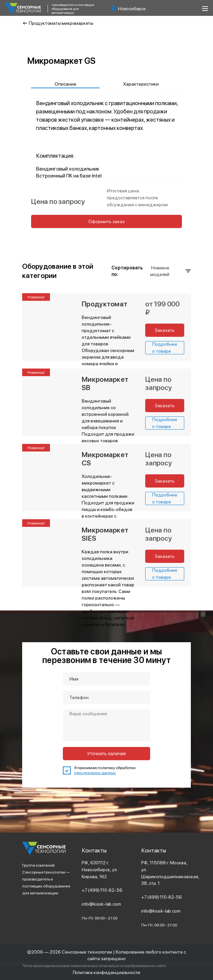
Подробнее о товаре (165, 348)
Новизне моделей (170, 271)
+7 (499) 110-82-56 (102, 890)
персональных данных (95, 773)
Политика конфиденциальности (106, 972)
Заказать (165, 330)
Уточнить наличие (106, 754)
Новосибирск (129, 9)
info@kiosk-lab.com (101, 904)
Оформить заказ (106, 221)
